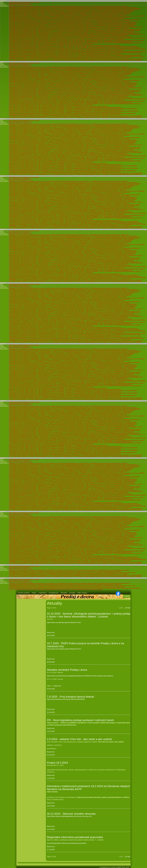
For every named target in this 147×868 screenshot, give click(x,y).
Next (129, 608)
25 (126, 608)
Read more (51, 632)
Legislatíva (42, 593)
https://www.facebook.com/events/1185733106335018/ (66, 699)
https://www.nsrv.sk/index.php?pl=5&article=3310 (64, 622)
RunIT (119, 867)
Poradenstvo (54, 593)
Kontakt (72, 593)
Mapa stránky (126, 867)
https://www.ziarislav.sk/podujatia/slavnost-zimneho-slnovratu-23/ (69, 816)
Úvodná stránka (24, 593)
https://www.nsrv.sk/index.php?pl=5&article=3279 (64, 649)
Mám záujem (82, 593)
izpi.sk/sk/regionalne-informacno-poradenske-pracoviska (66, 843)
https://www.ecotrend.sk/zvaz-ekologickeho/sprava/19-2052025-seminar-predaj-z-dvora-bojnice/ (80, 676)
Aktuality (64, 593)
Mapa (34, 593)
